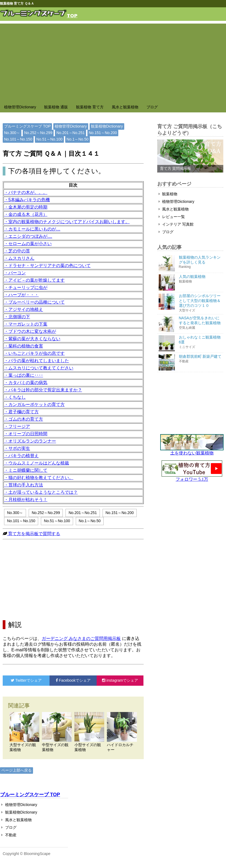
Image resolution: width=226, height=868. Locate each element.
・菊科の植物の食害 (24, 346)
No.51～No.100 (49, 139)
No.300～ (12, 133)
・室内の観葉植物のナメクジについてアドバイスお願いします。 (67, 222)
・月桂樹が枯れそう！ (26, 500)
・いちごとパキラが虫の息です (34, 353)
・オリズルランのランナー (30, 441)
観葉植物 (168, 194)
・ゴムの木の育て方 (24, 419)
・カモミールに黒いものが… (32, 229)
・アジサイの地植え (24, 309)
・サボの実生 (17, 448)
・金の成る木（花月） (26, 214)
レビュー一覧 (172, 217)
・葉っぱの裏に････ (24, 375)
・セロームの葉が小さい (28, 244)
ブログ (152, 107)
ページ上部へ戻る (17, 770)
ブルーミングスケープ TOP (27, 126)
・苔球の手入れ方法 (24, 485)
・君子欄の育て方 (21, 412)
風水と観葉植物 (125, 107)
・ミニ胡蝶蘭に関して (26, 470)
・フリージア (17, 426)
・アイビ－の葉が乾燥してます (34, 280)
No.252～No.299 (38, 133)
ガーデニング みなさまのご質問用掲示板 (81, 638)
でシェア (26, 680)
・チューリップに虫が (26, 287)
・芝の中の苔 (17, 251)
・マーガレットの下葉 (26, 324)
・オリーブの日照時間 (26, 434)
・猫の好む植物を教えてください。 (39, 478)
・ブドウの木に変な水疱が (30, 331)
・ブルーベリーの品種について (34, 302)
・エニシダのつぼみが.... (28, 236)
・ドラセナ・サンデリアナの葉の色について (47, 266)
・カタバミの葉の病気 (26, 383)
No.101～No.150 (18, 139)
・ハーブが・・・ (21, 295)
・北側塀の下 (17, 317)
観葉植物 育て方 (90, 107)
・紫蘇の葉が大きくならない (32, 339)
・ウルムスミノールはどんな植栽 (37, 463)
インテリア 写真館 (176, 224)
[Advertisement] (113, 61)
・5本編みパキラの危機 (27, 200)
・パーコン (15, 273)
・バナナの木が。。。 (26, 192)
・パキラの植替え (21, 456)
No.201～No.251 (70, 133)
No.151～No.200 (103, 133)
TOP (72, 15)
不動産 (9, 835)
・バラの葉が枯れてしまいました (37, 361)
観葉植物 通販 (56, 107)
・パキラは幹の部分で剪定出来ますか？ (43, 390)
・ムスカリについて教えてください (39, 368)
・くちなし (15, 397)
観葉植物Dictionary (107, 126)
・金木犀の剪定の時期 (26, 207)
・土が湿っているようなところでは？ (41, 492)
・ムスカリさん (19, 258)
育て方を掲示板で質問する (34, 534)
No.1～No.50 (78, 139)
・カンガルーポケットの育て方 (34, 404)
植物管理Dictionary (20, 107)
